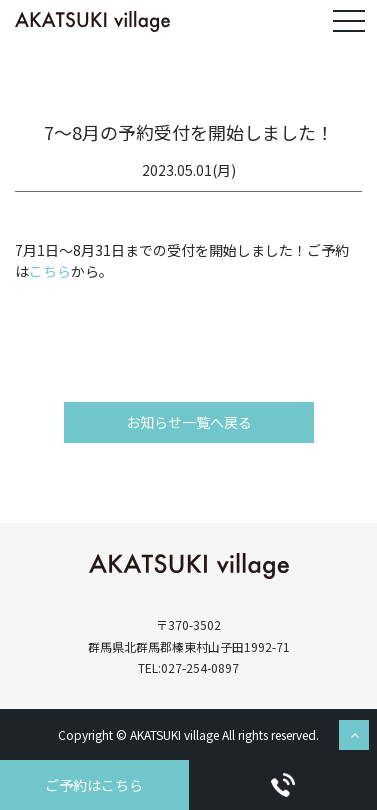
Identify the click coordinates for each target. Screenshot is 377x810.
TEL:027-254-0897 (188, 667)
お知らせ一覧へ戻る (189, 422)
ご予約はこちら (94, 785)
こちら (50, 271)
